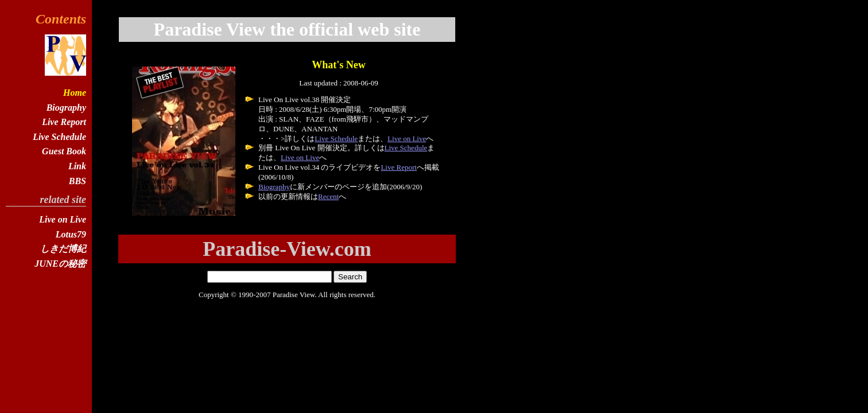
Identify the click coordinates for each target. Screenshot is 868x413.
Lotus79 (71, 234)
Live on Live (407, 139)
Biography (274, 187)
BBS (77, 181)
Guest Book (64, 151)
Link (77, 166)
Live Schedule (336, 139)
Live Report (398, 167)
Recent (328, 196)
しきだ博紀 (63, 249)
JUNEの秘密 (60, 264)
